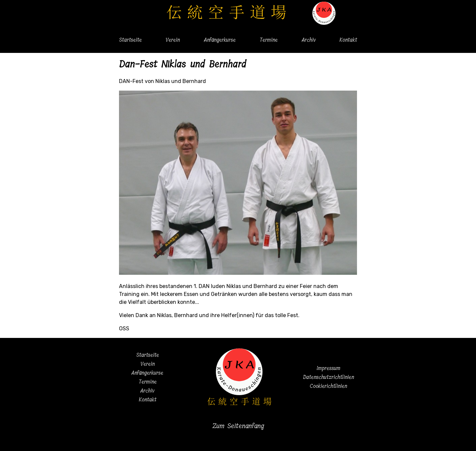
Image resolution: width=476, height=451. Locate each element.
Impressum (329, 368)
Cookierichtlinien (328, 386)
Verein (173, 40)
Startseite (130, 40)
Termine (269, 40)
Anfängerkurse (220, 40)
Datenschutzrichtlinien (329, 377)
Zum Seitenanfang (238, 426)
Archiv (309, 40)
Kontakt (348, 40)
